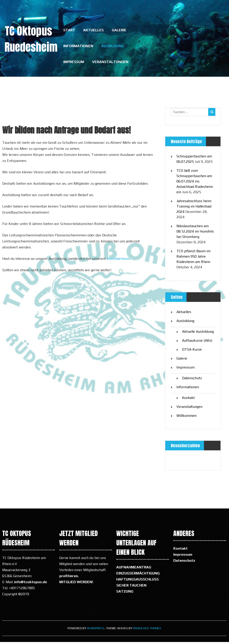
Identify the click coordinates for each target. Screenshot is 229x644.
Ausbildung (112, 47)
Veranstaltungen (110, 64)
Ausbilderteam (118, 261)
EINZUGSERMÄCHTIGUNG (138, 575)
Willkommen (187, 418)
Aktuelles (93, 31)
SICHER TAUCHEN (131, 587)
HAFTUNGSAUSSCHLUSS (138, 581)
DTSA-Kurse (192, 351)
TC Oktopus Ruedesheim (31, 39)
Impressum (74, 64)
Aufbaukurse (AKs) (197, 342)
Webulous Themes (147, 630)
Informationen (78, 47)
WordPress (96, 630)
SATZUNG (125, 593)
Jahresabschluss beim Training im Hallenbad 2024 (194, 208)
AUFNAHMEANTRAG (134, 569)
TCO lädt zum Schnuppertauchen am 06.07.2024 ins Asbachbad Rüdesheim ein (195, 183)
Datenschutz (192, 380)
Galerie (119, 31)
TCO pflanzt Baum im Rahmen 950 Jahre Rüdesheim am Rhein (193, 258)
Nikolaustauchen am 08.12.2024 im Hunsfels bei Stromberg (195, 233)
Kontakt (188, 400)
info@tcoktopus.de (31, 584)
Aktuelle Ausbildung (198, 334)
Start (69, 31)
